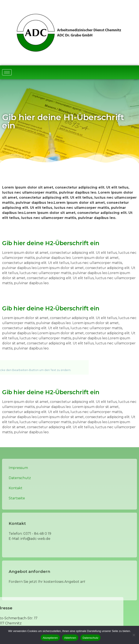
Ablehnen (70, 638)
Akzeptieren (50, 638)
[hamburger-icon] (7, 72)
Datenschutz (90, 638)
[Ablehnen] (134, 635)
